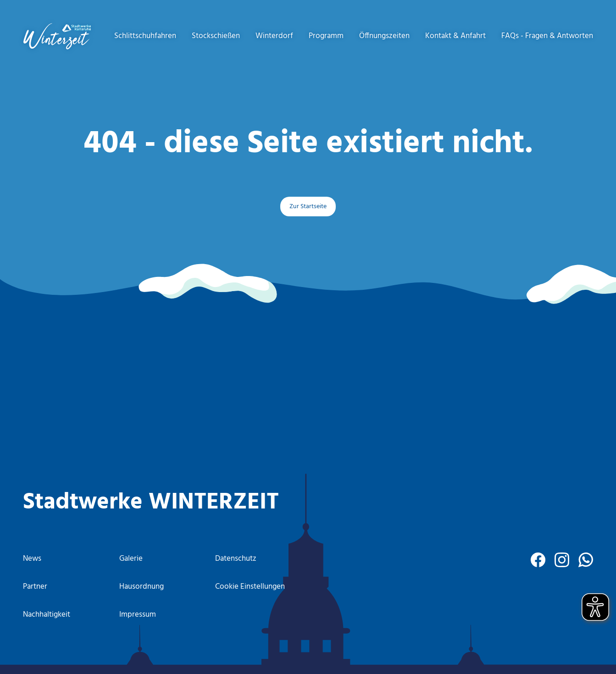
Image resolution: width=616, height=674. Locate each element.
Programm (326, 36)
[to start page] (57, 36)
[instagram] (562, 560)
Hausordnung (142, 587)
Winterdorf (274, 36)
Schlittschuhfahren (145, 36)
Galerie (131, 559)
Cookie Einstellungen (250, 587)
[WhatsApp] (586, 560)
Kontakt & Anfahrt (455, 36)
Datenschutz (236, 559)
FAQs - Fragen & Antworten (547, 36)
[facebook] (538, 560)
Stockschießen (216, 36)
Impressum (138, 615)
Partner (35, 587)
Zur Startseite (308, 207)
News (32, 559)
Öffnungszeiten (384, 36)
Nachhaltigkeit (47, 615)
